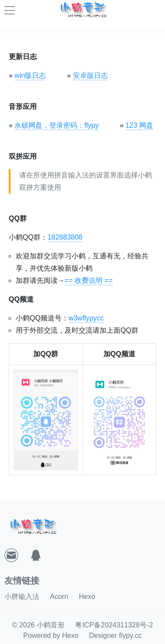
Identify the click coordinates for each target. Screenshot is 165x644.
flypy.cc (131, 635)
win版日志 (30, 75)
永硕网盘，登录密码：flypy (57, 125)
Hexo (87, 597)
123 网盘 (139, 125)
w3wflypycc (86, 318)
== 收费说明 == (89, 280)
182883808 (65, 237)
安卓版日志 (90, 75)
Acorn (59, 597)
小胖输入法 (22, 597)
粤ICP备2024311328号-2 (114, 625)
